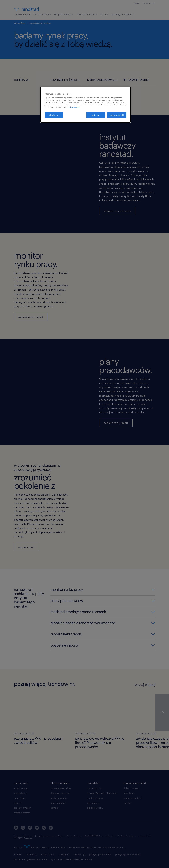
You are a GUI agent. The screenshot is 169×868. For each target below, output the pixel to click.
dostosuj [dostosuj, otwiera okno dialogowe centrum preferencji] (54, 115)
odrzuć (96, 115)
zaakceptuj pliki (117, 115)
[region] (85, 105)
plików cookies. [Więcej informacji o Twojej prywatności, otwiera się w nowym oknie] (74, 107)
